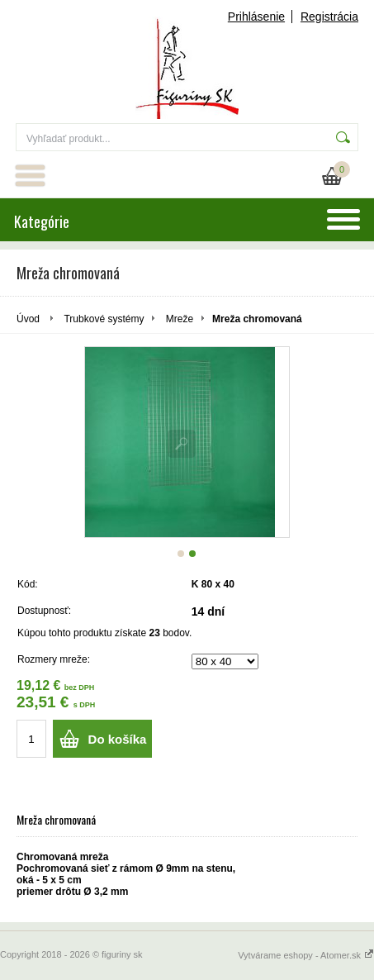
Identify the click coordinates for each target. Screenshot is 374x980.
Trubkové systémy (104, 319)
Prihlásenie (256, 17)
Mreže (180, 319)
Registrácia (329, 17)
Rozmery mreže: (54, 659)
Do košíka (118, 739)
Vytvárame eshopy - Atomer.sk (306, 955)
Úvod (28, 319)
